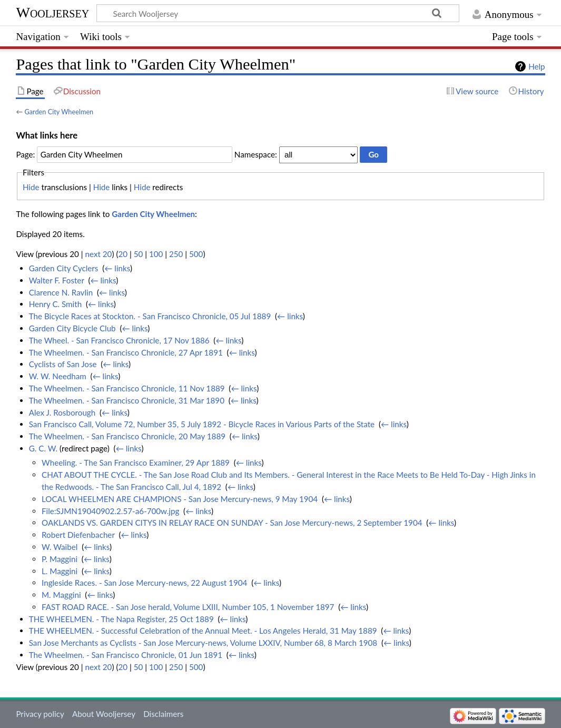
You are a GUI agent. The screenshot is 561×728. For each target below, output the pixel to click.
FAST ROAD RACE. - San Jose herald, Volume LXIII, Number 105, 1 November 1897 (188, 607)
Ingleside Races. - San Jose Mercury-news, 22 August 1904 (144, 583)
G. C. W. (43, 448)
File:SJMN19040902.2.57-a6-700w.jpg (110, 511)
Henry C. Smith (55, 304)
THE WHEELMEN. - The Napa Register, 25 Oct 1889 (121, 619)
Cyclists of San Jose (63, 364)
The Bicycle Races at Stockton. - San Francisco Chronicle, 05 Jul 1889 (150, 316)
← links (117, 268)
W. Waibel (60, 547)
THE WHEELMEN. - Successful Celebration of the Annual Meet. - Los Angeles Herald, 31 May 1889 (203, 631)
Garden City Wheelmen (59, 112)
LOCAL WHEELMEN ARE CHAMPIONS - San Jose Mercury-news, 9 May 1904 (180, 499)
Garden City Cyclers (64, 268)
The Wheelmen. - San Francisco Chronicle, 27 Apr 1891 (126, 352)
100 (156, 254)
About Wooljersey (104, 714)
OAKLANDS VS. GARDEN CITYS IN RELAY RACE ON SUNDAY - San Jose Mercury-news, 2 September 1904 (232, 523)
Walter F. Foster (57, 280)
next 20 (99, 254)
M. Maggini (61, 595)
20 (123, 254)
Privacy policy (40, 714)
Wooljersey (52, 12)
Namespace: (256, 154)
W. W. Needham (58, 376)
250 (176, 254)
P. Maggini (60, 559)
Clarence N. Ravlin (61, 292)
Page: (25, 154)
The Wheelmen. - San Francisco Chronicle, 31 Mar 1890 (127, 400)
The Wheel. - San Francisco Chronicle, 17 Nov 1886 (119, 340)
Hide (31, 187)
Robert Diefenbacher (78, 535)
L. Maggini (60, 571)
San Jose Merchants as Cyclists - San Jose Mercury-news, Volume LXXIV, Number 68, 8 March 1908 (203, 643)
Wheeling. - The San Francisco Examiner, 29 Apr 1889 (136, 463)
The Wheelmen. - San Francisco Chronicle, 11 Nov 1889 (127, 388)
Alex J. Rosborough (62, 412)
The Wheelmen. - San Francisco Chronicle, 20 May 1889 (127, 436)
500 (196, 254)
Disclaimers (163, 714)
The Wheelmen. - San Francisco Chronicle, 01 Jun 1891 (126, 655)
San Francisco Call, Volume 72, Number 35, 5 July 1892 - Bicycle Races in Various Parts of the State (202, 424)
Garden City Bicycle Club (72, 328)
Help (537, 66)
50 (139, 254)
